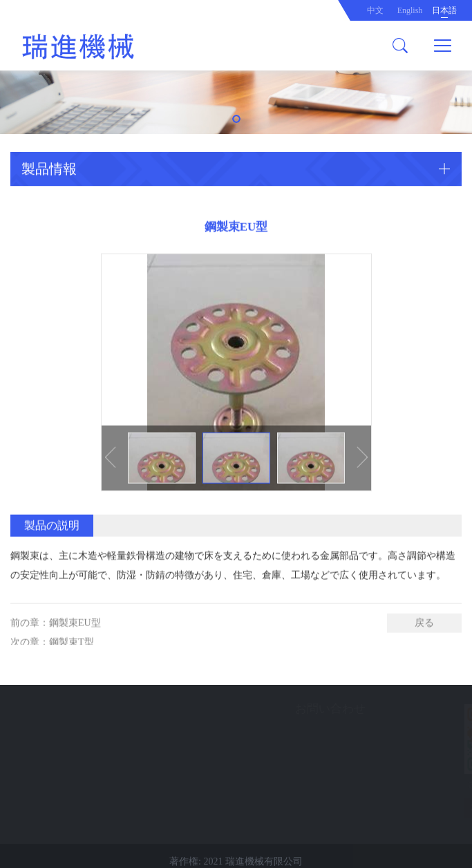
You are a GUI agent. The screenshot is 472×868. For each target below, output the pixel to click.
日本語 (444, 10)
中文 (375, 10)
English (410, 10)
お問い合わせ (224, 709)
